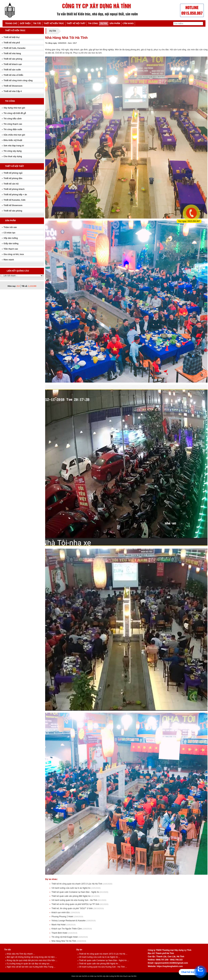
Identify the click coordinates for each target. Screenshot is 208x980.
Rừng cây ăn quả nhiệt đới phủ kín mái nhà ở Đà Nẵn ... (31, 960)
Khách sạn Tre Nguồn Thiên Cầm (67, 929)
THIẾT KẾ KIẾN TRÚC (54, 23)
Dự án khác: (51, 879)
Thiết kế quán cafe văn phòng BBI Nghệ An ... (99, 964)
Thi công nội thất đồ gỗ (15, 113)
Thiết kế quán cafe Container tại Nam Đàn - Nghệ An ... (103, 960)
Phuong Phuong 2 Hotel (63, 917)
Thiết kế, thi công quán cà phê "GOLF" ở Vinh (72, 908)
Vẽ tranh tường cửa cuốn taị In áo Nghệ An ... (99, 957)
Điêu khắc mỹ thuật (13, 140)
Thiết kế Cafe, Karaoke (14, 48)
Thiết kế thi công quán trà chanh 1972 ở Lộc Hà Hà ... (102, 954)
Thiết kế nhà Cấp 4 (13, 91)
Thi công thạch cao (13, 124)
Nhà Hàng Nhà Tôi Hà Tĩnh (64, 941)
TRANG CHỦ (11, 23)
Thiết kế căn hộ (11, 184)
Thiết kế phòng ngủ (13, 173)
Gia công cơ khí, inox (14, 254)
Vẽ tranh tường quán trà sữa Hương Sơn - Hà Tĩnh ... (102, 967)
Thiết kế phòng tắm (13, 178)
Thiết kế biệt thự (11, 37)
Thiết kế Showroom (13, 86)
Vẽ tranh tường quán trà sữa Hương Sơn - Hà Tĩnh (75, 900)
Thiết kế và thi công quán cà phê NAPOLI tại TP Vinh (76, 904)
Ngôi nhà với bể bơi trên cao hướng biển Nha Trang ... (30, 967)
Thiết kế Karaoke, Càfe (14, 200)
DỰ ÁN (104, 23)
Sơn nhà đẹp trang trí (14, 146)
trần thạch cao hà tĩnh (128, 976)
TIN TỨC (37, 23)
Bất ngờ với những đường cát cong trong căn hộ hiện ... (31, 957)
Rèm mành (9, 260)
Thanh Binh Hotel (60, 933)
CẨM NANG (128, 23)
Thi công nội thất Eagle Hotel (65, 937)
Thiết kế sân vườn (12, 70)
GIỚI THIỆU (25, 23)
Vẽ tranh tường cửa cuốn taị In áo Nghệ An (71, 888)
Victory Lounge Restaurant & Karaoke (69, 921)
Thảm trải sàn (10, 227)
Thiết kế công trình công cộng (18, 80)
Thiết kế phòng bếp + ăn (15, 195)
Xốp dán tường (11, 238)
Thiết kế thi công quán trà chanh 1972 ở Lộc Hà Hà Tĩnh (77, 884)
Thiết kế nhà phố (12, 43)
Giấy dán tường (11, 244)
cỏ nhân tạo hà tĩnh (95, 976)
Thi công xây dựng (13, 151)
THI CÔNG (93, 23)
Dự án (79, 950)
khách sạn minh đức (61, 912)
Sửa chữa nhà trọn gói (14, 135)
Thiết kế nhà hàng (12, 53)
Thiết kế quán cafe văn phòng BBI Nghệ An (71, 896)
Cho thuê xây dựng (13, 156)
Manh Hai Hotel (59, 925)
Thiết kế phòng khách (14, 189)
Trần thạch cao (11, 249)
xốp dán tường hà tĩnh (111, 976)
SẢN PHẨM (115, 23)
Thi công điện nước (13, 129)
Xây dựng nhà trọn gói (14, 108)
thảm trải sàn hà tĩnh (79, 976)
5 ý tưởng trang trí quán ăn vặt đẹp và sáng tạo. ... (29, 964)
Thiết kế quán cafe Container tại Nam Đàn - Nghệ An (76, 892)
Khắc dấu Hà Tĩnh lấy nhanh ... (20, 954)
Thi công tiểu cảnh (13, 119)
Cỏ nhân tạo (9, 233)
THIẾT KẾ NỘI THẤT (76, 23)
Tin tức (8, 950)
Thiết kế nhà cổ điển (13, 75)
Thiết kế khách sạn (13, 64)
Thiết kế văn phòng (13, 59)
